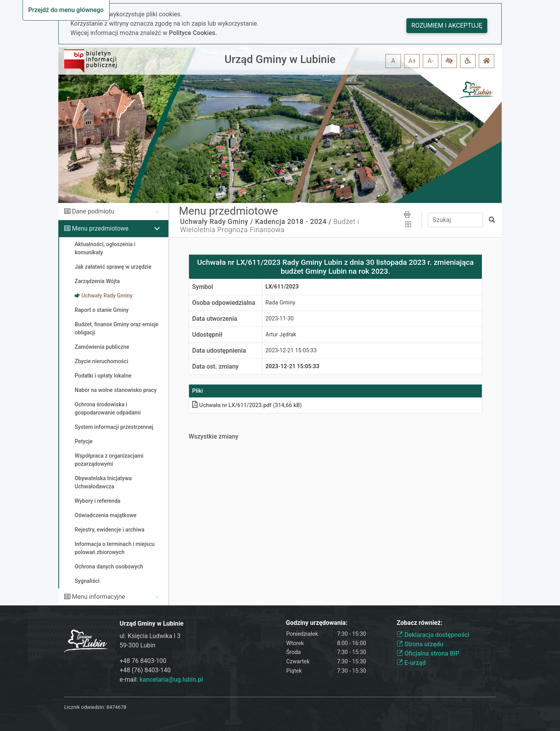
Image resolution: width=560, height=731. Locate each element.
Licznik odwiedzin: (85, 707)
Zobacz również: (420, 623)
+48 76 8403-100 (143, 661)
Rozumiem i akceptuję (447, 25)
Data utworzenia (215, 319)
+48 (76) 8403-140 (145, 670)
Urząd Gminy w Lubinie (280, 59)
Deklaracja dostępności (433, 635)
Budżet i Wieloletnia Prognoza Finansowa (270, 226)
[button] (449, 61)
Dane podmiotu (93, 211)
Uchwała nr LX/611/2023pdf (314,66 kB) (247, 405)
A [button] (393, 61)
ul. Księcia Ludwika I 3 (150, 636)
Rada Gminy (281, 303)
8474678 (116, 707)
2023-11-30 (280, 319)
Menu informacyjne (99, 597)
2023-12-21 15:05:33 (291, 351)
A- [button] (431, 61)
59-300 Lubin (138, 645)
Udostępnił (207, 335)
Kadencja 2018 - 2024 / (293, 222)
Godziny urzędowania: (317, 623)
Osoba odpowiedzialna (224, 303)
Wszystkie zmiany (213, 436)
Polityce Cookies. (193, 33)
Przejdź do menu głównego (66, 10)
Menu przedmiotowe (100, 228)
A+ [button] (412, 61)
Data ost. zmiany (215, 366)
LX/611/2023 (282, 287)
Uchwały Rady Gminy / (217, 222)
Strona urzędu (420, 644)
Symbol (203, 287)
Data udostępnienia (219, 351)
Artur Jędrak (281, 335)
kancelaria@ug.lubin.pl (171, 679)
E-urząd (411, 663)
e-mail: (161, 679)
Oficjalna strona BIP (428, 653)
